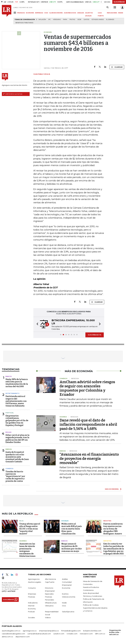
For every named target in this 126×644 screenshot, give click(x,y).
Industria (107, 521)
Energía (9, 449)
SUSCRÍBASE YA (95, 335)
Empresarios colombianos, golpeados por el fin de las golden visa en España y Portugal (17, 421)
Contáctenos (88, 590)
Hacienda (23, 541)
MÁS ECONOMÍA (112, 489)
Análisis (65, 579)
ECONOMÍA (30, 13)
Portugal (10, 413)
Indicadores (33, 603)
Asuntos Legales (35, 582)
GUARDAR (117, 67)
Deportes (107, 541)
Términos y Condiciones (93, 596)
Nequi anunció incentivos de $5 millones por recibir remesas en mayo (72, 547)
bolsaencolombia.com (92, 631)
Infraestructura (51, 603)
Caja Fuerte (50, 582)
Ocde (79, 20)
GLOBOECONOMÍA (56, 13)
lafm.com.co (100, 634)
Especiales (49, 594)
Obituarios (49, 606)
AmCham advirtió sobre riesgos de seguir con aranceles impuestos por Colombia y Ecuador (87, 388)
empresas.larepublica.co (49, 631)
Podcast (31, 612)
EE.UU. (22, 521)
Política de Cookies (91, 605)
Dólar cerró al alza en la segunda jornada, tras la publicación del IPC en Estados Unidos (17, 439)
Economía (66, 588)
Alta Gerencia (50, 579)
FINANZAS (21, 13)
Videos (48, 618)
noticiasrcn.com (86, 634)
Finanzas (31, 597)
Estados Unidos (98, 20)
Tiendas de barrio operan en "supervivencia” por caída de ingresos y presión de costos (15, 476)
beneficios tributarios (24, 23)
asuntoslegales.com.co (11, 631)
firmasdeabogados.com (71, 631)
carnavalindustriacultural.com (39, 634)
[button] (37, 324)
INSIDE (121, 13)
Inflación (42, 20)
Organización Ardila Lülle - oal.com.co (115, 632)
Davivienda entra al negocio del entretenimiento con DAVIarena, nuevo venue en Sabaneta (16, 401)
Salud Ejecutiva (68, 612)
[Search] (107, 7)
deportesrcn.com (23, 637)
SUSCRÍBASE (119, 2)
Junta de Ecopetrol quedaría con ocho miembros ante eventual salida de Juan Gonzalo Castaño (17, 457)
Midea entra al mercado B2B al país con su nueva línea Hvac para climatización (72, 529)
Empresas (32, 594)
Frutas (72, 20)
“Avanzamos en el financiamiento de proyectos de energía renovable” (89, 459)
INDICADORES (112, 13)
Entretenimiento (12, 393)
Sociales (65, 521)
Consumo (32, 588)
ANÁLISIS (81, 13)
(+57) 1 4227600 (9, 591)
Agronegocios (34, 579)
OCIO (46, 13)
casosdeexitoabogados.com (13, 634)
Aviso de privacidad (91, 593)
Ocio (64, 606)
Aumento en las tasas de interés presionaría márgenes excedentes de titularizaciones (27, 550)
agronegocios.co (30, 631)
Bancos (9, 376)
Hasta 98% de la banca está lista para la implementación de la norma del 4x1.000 (17, 383)
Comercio (9, 469)
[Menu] (15, 13)
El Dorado (110, 20)
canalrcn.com (59, 634)
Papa (65, 20)
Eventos (65, 594)
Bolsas (8, 432)
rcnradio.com (72, 634)
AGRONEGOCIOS (70, 13)
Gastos (86, 20)
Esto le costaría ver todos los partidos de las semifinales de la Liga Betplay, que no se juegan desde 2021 (114, 549)
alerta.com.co (7, 637)
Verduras (57, 20)
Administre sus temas (13, 94)
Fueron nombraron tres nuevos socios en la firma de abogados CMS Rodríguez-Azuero (113, 529)
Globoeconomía (69, 597)
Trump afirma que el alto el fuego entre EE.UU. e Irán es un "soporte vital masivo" (30, 529)
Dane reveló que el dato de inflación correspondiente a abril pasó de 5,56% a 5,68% (88, 424)
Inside (64, 603)
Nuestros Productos (91, 587)
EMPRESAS (39, 13)
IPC (49, 20)
